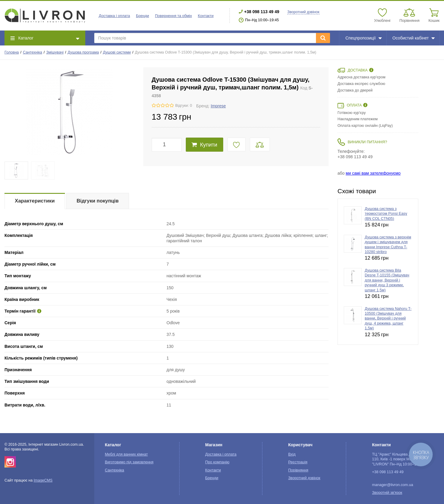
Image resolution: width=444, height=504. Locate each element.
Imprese (218, 106)
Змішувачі (55, 52)
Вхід (292, 454)
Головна (12, 52)
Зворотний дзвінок (303, 12)
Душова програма (83, 52)
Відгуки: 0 (184, 106)
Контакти (206, 16)
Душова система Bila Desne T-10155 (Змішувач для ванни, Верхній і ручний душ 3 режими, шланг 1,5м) (387, 280)
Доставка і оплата (114, 16)
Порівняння (298, 470)
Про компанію (217, 462)
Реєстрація (298, 462)
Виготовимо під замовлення (129, 462)
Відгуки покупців (98, 201)
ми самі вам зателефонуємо (373, 173)
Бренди (142, 16)
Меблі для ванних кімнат (126, 454)
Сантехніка (32, 52)
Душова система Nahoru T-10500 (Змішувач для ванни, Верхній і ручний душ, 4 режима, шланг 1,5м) (388, 318)
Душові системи (117, 52)
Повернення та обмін (173, 16)
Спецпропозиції (363, 38)
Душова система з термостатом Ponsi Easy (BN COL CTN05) (386, 214)
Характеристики (35, 201)
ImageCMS (43, 480)
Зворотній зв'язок (387, 493)
